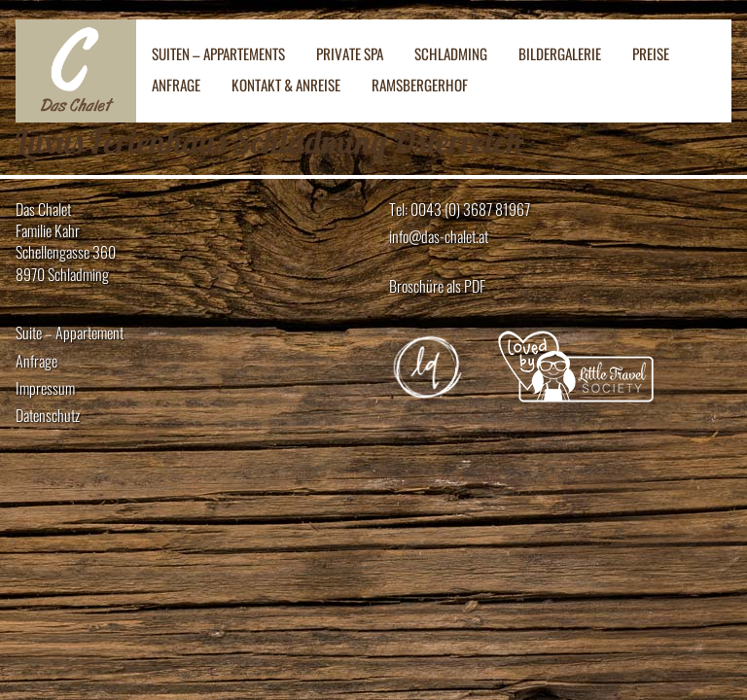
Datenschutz (48, 416)
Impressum (45, 388)
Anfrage (176, 85)
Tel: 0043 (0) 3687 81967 (460, 210)
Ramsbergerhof (420, 85)
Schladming (451, 53)
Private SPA (350, 53)
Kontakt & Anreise (286, 85)
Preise (651, 53)
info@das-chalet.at (439, 237)
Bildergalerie (560, 53)
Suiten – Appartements (218, 53)
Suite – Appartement (70, 333)
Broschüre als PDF (437, 286)
